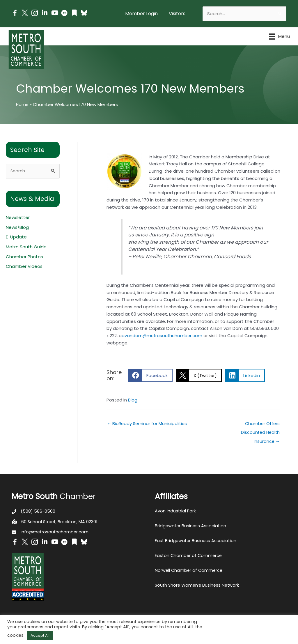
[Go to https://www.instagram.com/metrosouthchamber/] (35, 14)
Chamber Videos (24, 267)
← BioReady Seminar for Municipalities (148, 423)
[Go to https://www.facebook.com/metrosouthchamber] (15, 14)
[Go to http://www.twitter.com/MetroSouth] (25, 13)
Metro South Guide (26, 247)
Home (23, 104)
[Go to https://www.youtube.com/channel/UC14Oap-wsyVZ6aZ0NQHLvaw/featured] (54, 14)
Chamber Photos (24, 257)
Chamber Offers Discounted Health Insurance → (260, 425)
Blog (133, 400)
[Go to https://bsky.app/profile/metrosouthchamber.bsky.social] (84, 13)
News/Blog (17, 228)
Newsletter (18, 218)
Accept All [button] (40, 635)
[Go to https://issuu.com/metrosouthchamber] (74, 14)
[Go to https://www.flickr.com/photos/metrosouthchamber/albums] (64, 14)
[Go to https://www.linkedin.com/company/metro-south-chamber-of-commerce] (45, 14)
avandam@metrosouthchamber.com (163, 336)
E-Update (16, 237)
